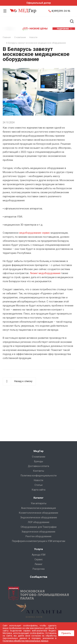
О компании (39, 457)
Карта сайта (39, 490)
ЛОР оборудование (39, 522)
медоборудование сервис (35, 233)
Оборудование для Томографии (39, 527)
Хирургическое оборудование (38, 532)
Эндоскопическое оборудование (39, 517)
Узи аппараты (39, 503)
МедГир (38, 451)
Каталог (38, 498)
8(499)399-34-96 (61, 11)
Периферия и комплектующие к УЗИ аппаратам (39, 541)
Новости (38, 480)
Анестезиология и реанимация (38, 508)
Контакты (39, 471)
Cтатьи (38, 485)
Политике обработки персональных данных (25, 641)
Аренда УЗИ (39, 555)
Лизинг (38, 564)
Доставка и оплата (38, 466)
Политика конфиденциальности (39, 476)
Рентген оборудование (38, 536)
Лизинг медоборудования (45, 273)
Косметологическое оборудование (39, 513)
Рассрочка (39, 569)
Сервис (39, 559)
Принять (66, 633)
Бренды (39, 461)
